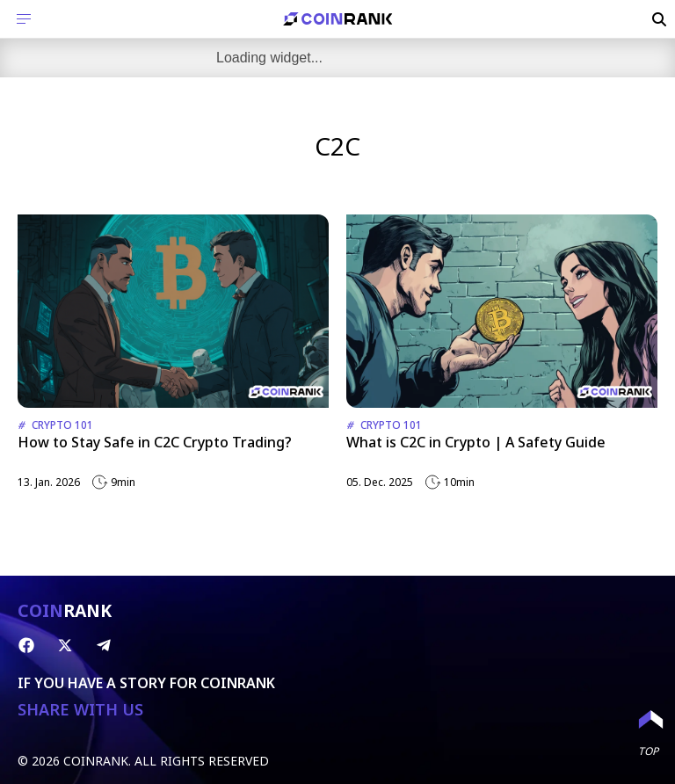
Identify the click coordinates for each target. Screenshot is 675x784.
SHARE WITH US (80, 710)
